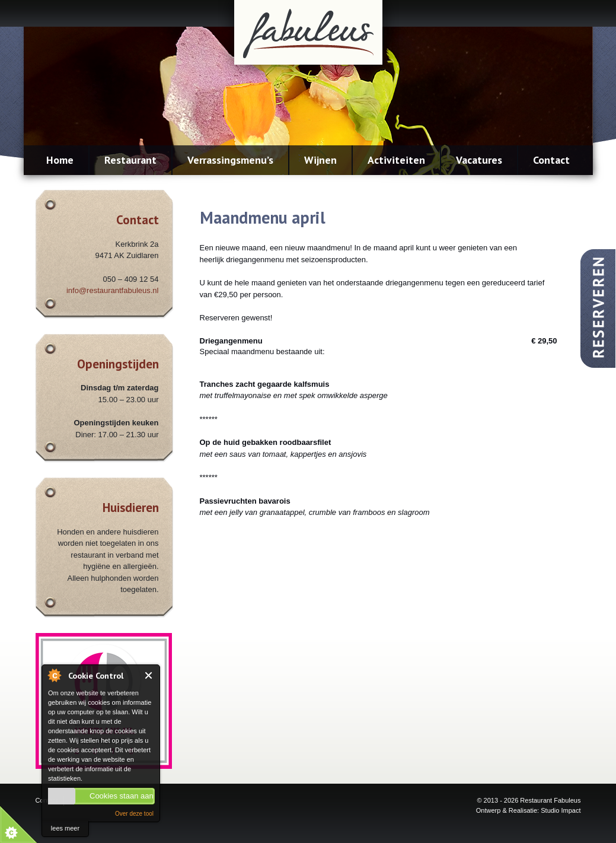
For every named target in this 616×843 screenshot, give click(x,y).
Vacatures (479, 160)
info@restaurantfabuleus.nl (113, 290)
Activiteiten (396, 160)
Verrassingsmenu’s (230, 160)
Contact (551, 160)
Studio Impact (561, 810)
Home (60, 160)
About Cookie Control (54, 675)
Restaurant (130, 160)
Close (149, 675)
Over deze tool (134, 814)
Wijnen (320, 160)
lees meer (65, 828)
